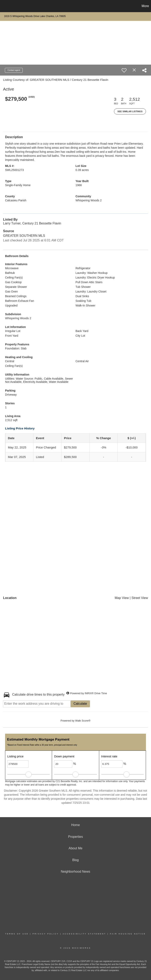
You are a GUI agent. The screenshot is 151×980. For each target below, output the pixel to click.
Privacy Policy (46, 934)
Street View (140, 598)
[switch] (124, 70)
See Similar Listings (130, 111)
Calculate (80, 704)
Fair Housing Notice (128, 934)
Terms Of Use (17, 934)
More (145, 6)
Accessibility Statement (84, 934)
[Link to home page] (5, 6)
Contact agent (14, 70)
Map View (122, 598)
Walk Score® (83, 721)
